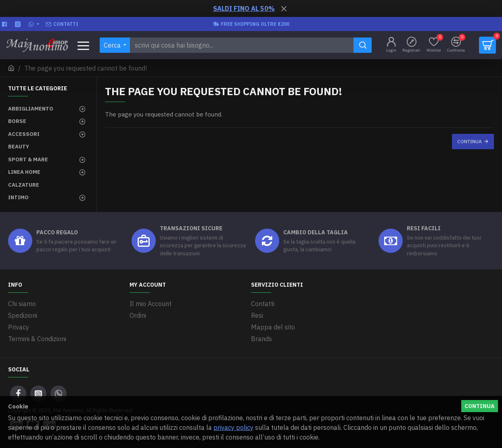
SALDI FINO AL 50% (244, 8)
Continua (470, 141)
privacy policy (233, 427)
